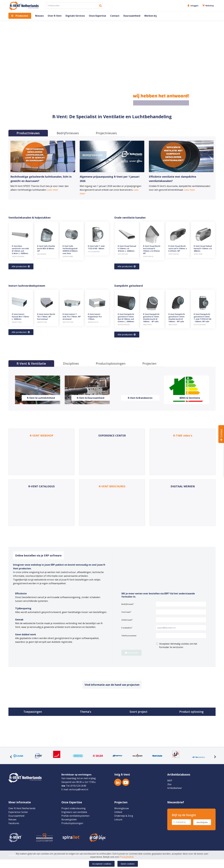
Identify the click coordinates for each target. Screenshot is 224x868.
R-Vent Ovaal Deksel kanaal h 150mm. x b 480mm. (203, 248)
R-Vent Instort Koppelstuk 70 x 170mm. (95, 317)
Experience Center (18, 812)
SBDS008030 (42, 254)
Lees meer (53, 190)
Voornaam (126, 612)
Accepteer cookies (102, 864)
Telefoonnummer (129, 636)
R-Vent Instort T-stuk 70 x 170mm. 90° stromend (72, 317)
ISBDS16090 (173, 325)
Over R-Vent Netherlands (22, 808)
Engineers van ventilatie (74, 812)
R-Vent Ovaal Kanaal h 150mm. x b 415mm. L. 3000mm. (127, 248)
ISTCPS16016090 (200, 325)
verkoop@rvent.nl (79, 789)
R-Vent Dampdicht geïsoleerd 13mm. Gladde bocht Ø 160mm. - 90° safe (177, 318)
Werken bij (150, 16)
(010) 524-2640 (78, 786)
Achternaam (127, 620)
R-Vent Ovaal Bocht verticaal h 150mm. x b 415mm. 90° (178, 248)
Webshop (208, 6)
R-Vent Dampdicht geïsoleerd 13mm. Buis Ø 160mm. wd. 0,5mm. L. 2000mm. (126, 318)
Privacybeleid (126, 858)
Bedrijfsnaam (128, 604)
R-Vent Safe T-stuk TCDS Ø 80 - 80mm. (96, 247)
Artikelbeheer (175, 788)
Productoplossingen (72, 823)
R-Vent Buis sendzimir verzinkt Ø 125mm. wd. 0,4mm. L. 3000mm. (20, 250)
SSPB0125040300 (18, 256)
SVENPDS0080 (68, 256)
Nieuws (39, 16)
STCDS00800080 (94, 252)
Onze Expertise (97, 16)
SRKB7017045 (42, 322)
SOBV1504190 (173, 254)
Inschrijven (202, 822)
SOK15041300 (123, 254)
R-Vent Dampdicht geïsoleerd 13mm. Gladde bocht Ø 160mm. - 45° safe (151, 318)
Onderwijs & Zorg (124, 816)
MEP (170, 781)
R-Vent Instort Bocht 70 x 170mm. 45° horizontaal (46, 317)
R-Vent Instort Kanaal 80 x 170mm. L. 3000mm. (21, 317)
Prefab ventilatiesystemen (75, 816)
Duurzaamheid (132, 16)
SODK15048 (198, 254)
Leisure (118, 819)
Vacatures (14, 823)
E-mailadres (127, 628)
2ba (169, 784)
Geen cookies (128, 864)
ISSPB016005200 (124, 325)
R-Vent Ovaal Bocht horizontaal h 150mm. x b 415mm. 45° (152, 250)
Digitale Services (75, 16)
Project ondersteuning (73, 808)
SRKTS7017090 (68, 322)
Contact (115, 16)
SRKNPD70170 (93, 322)
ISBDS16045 (147, 325)
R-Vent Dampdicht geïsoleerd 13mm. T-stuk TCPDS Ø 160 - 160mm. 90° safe (202, 318)
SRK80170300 (17, 322)
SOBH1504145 (148, 256)
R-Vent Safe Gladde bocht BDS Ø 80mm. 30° (46, 248)
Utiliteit (118, 812)
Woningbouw (121, 808)
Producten (22, 16)
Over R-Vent (55, 16)
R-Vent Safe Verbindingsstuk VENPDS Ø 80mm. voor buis (70, 250)
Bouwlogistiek (69, 819)
